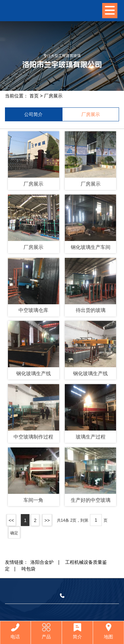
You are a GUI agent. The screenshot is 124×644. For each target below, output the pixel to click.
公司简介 (33, 114)
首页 (34, 96)
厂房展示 (53, 96)
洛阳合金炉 (42, 562)
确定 (14, 533)
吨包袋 (28, 569)
